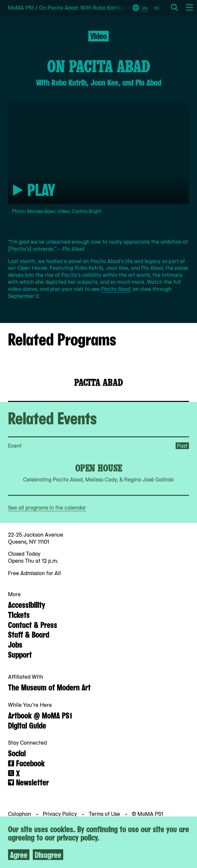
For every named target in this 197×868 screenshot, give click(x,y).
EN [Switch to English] (145, 8)
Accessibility (27, 604)
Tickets (19, 614)
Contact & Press (33, 624)
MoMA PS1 (21, 8)
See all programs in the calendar (47, 507)
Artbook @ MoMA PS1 (40, 715)
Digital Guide (27, 725)
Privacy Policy (61, 813)
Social (17, 753)
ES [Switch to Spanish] (157, 8)
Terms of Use (105, 813)
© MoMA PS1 (147, 813)
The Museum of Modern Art (49, 687)
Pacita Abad (116, 289)
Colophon (20, 813)
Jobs (15, 644)
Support (20, 654)
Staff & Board (29, 634)
